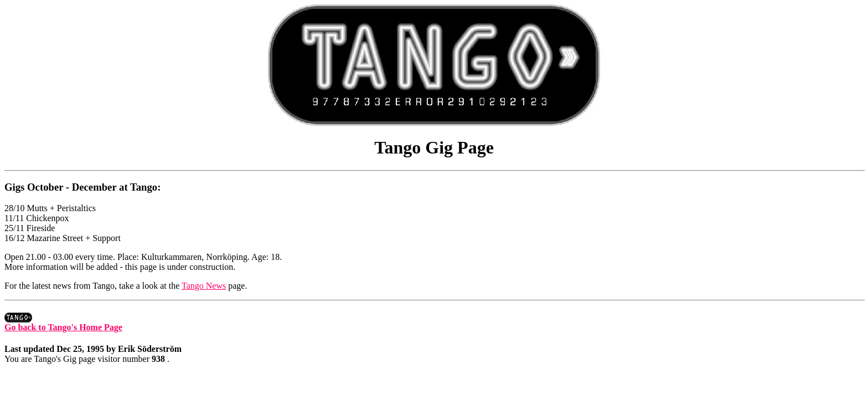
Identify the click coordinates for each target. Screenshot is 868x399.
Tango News (204, 286)
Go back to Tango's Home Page (63, 323)
